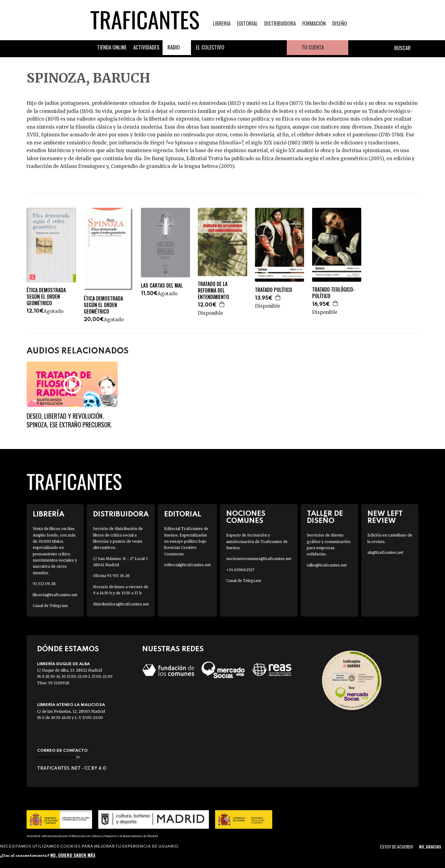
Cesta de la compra (338, 48)
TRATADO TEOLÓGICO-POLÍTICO (333, 293)
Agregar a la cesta (222, 304)
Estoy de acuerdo (397, 847)
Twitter (250, 48)
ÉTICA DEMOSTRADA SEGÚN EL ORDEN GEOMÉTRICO (46, 297)
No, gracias (430, 847)
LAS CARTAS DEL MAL (162, 286)
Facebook (235, 48)
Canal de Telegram (50, 606)
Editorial (247, 23)
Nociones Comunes (246, 517)
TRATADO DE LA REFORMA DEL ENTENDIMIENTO (213, 290)
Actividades (146, 47)
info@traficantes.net (58, 757)
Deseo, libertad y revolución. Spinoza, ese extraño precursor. (69, 420)
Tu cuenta (313, 47)
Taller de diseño (325, 517)
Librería (49, 514)
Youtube (279, 48)
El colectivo (210, 47)
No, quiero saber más (73, 855)
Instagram (265, 48)
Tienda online (112, 47)
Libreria (222, 23)
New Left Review (385, 517)
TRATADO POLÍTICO (273, 290)
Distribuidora (280, 23)
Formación (314, 23)
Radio (174, 47)
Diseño (340, 23)
